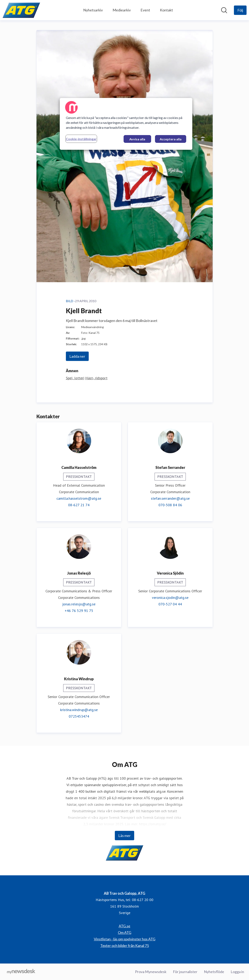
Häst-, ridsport (96, 378)
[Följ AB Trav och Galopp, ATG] (240, 10)
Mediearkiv (122, 10)
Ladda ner (77, 356)
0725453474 (79, 716)
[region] (126, 124)
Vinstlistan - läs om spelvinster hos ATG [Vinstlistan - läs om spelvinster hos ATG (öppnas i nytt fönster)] (125, 939)
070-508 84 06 (170, 505)
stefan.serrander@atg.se (170, 498)
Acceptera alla (171, 139)
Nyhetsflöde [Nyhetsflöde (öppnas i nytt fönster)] (214, 972)
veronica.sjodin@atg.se (170, 598)
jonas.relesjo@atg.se (79, 604)
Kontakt (166, 10)
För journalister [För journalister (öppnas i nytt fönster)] (185, 972)
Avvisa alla (137, 139)
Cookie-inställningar (81, 139)
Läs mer (124, 836)
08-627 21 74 (79, 505)
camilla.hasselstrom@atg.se (79, 498)
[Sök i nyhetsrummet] (224, 10)
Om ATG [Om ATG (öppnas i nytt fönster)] (125, 932)
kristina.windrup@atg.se (79, 710)
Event (145, 10)
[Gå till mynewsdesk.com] (21, 972)
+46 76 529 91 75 (79, 611)
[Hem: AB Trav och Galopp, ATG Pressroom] (21, 10)
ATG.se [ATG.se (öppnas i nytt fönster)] (124, 926)
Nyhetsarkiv (93, 10)
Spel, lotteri (75, 378)
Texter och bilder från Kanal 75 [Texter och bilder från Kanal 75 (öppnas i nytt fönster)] (125, 946)
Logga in (237, 972)
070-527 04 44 (170, 604)
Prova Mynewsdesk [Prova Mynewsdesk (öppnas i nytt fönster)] (151, 972)
